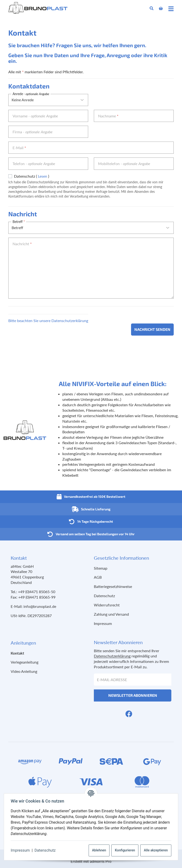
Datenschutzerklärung (112, 656)
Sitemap (101, 568)
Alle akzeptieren (155, 850)
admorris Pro (101, 861)
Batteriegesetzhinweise (113, 586)
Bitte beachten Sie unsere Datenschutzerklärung (48, 321)
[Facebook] (129, 714)
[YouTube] (137, 714)
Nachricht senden (152, 329)
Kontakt (17, 653)
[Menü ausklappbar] (171, 8)
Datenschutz (46, 850)
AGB (98, 577)
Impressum (21, 850)
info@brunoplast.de (40, 606)
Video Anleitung (24, 671)
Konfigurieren (124, 850)
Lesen (43, 176)
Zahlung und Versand (111, 614)
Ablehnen (98, 850)
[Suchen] (152, 8)
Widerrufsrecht (107, 605)
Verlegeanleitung (25, 662)
